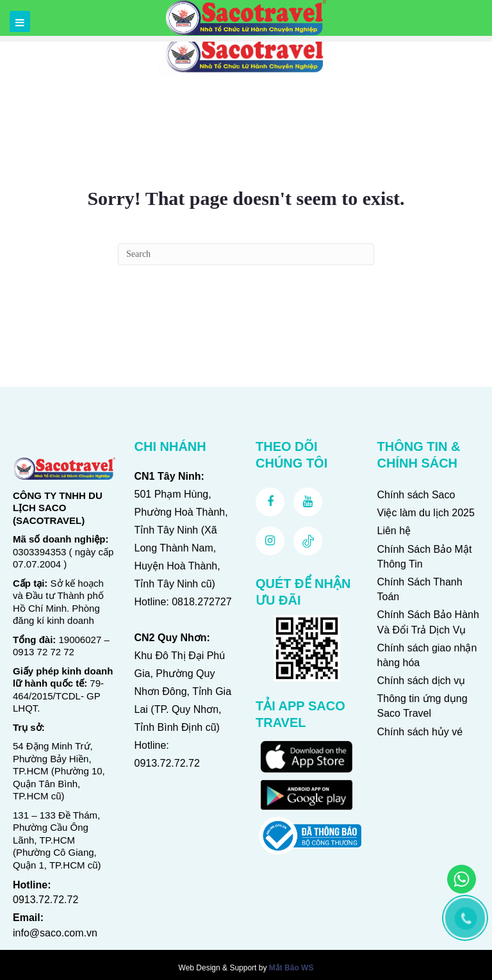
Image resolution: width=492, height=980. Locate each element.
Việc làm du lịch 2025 (426, 513)
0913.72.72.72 (45, 900)
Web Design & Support (218, 968)
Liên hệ (394, 531)
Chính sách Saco (416, 495)
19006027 (80, 640)
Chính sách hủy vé (420, 732)
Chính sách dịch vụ (422, 681)
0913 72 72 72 (44, 652)
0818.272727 (201, 602)
